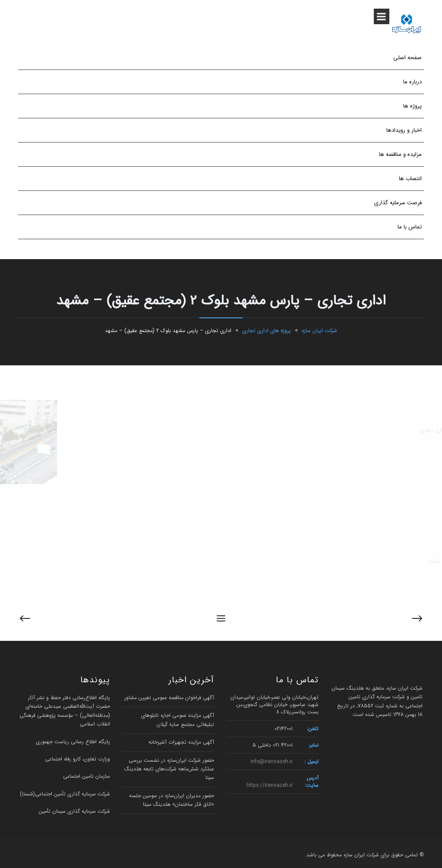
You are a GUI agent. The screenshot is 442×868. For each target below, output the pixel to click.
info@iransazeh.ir (272, 762)
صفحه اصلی (407, 58)
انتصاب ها (410, 179)
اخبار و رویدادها (404, 130)
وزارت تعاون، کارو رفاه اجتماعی (77, 759)
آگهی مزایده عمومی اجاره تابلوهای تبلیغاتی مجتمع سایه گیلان (178, 720)
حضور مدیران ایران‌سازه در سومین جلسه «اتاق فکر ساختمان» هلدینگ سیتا (172, 800)
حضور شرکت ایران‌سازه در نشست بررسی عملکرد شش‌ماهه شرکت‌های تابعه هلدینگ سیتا (169, 769)
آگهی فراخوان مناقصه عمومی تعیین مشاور (169, 698)
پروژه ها (412, 106)
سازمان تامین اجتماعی (87, 776)
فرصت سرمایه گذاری (398, 203)
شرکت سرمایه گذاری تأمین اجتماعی (73, 794)
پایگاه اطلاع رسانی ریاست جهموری (73, 742)
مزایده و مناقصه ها (400, 154)
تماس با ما (410, 227)
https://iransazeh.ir (270, 785)
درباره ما (412, 82)
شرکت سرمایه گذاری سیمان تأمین (74, 811)
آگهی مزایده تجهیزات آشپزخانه (181, 742)
